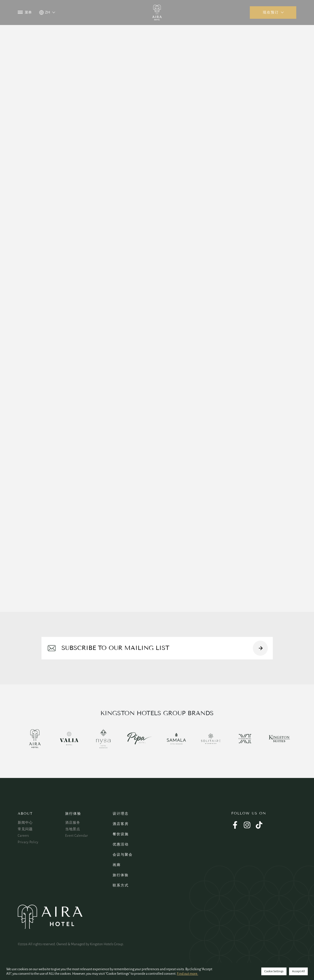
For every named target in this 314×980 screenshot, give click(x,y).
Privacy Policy (28, 842)
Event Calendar (77, 836)
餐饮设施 (121, 834)
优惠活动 (121, 844)
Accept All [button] (298, 971)
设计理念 (121, 814)
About (25, 814)
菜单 (25, 12)
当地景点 (73, 829)
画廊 (117, 865)
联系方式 (121, 885)
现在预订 (271, 12)
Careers (23, 836)
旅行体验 (73, 814)
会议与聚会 (123, 855)
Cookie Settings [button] (274, 971)
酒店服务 (73, 823)
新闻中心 (25, 823)
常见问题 (25, 829)
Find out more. (187, 974)
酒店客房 (121, 824)
